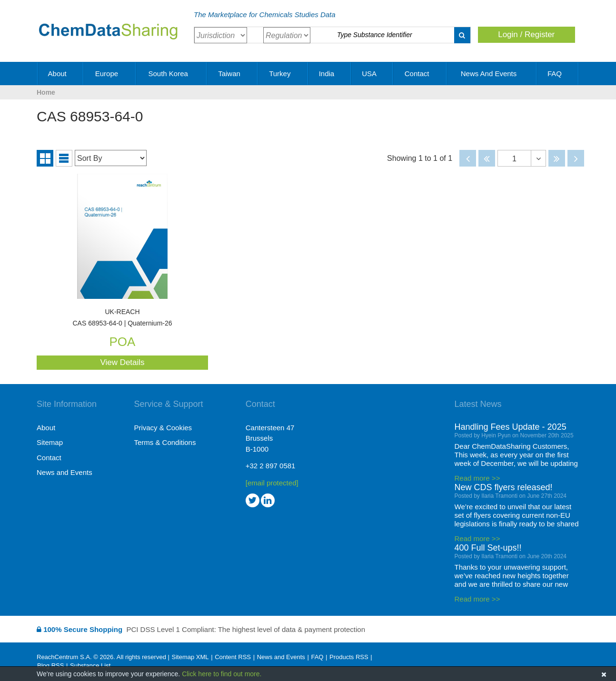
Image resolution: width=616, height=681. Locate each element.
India (330, 74)
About (61, 74)
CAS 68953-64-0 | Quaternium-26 (122, 318)
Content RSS (233, 657)
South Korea (171, 74)
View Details (122, 362)
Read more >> (477, 478)
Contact (420, 74)
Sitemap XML (190, 657)
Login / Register (526, 35)
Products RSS (349, 657)
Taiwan (233, 74)
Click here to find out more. (222, 674)
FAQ (558, 74)
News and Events (492, 74)
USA (372, 74)
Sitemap (50, 442)
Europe (110, 74)
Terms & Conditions (165, 442)
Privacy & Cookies (163, 428)
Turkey (283, 74)
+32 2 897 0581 (271, 466)
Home (46, 92)
